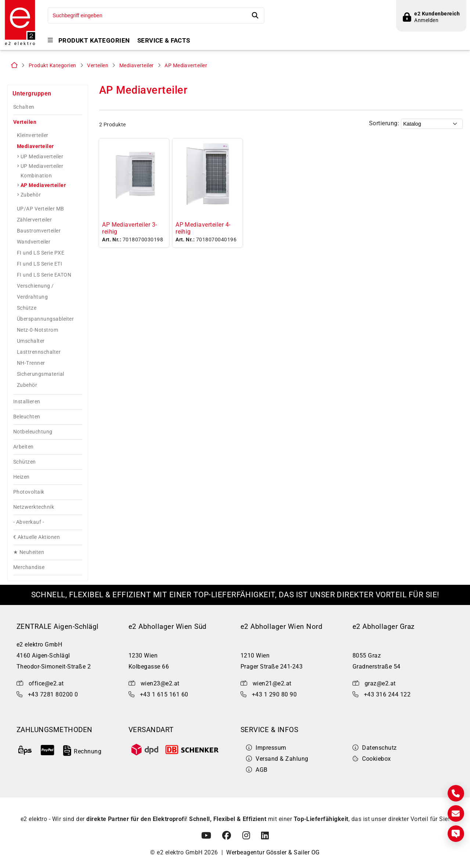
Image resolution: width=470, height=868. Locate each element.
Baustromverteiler (39, 231)
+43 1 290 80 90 (274, 694)
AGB (257, 770)
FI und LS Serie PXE (41, 253)
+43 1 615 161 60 (164, 694)
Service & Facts (164, 41)
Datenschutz (375, 748)
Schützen (25, 462)
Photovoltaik (29, 492)
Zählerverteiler (34, 220)
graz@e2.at (380, 683)
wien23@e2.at (160, 683)
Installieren (27, 402)
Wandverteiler (34, 242)
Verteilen (98, 66)
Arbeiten (23, 447)
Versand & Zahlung (277, 759)
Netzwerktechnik (34, 507)
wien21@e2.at (272, 683)
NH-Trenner (31, 363)
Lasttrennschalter (39, 352)
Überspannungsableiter (45, 319)
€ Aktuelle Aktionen (37, 537)
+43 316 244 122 (387, 694)
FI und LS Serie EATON (44, 275)
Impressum (266, 748)
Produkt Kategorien (94, 41)
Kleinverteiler (33, 135)
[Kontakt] (456, 793)
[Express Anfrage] (456, 834)
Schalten (24, 107)
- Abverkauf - (29, 522)
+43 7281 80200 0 (53, 694)
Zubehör (31, 195)
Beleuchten (27, 417)
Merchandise (29, 567)
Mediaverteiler (137, 66)
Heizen (21, 477)
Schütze (27, 308)
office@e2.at (46, 683)
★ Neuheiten (29, 552)
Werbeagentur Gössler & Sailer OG (273, 852)
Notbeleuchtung (33, 432)
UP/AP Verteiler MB (41, 209)
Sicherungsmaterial (41, 374)
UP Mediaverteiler (42, 156)
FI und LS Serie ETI (39, 264)
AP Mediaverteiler (186, 66)
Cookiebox (372, 759)
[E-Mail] (456, 813)
